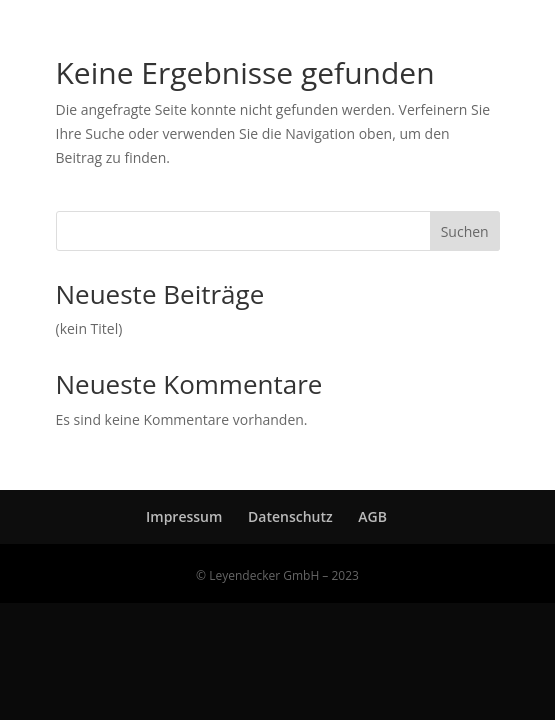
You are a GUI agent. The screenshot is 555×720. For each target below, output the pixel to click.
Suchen (465, 231)
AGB (372, 516)
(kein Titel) (89, 328)
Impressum (184, 516)
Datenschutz (290, 516)
